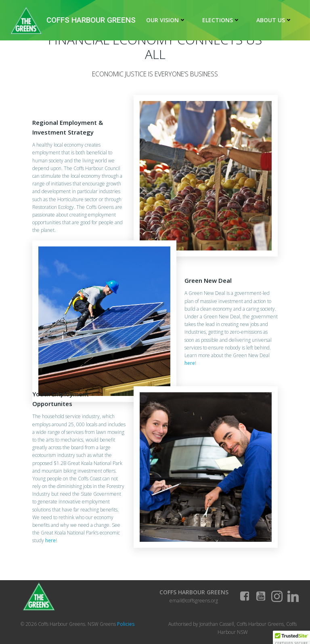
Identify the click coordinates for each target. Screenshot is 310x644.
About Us (274, 20)
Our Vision (166, 20)
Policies (126, 624)
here (190, 363)
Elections (221, 20)
